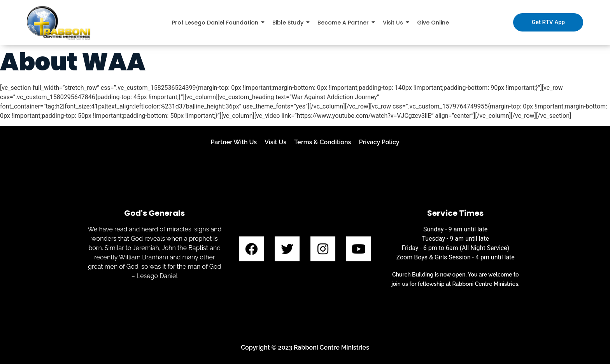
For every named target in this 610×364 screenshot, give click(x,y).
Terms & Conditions (323, 142)
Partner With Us (234, 142)
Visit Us (275, 142)
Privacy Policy (379, 142)
